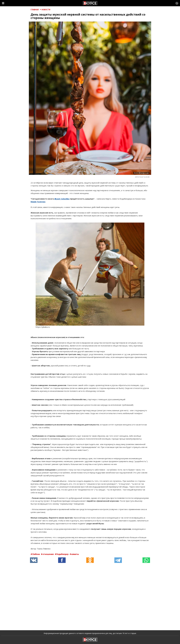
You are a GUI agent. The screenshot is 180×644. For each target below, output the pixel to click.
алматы (75, 554)
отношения (48, 554)
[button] (62, 560)
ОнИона (36, 554)
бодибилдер (63, 554)
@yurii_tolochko (62, 199)
